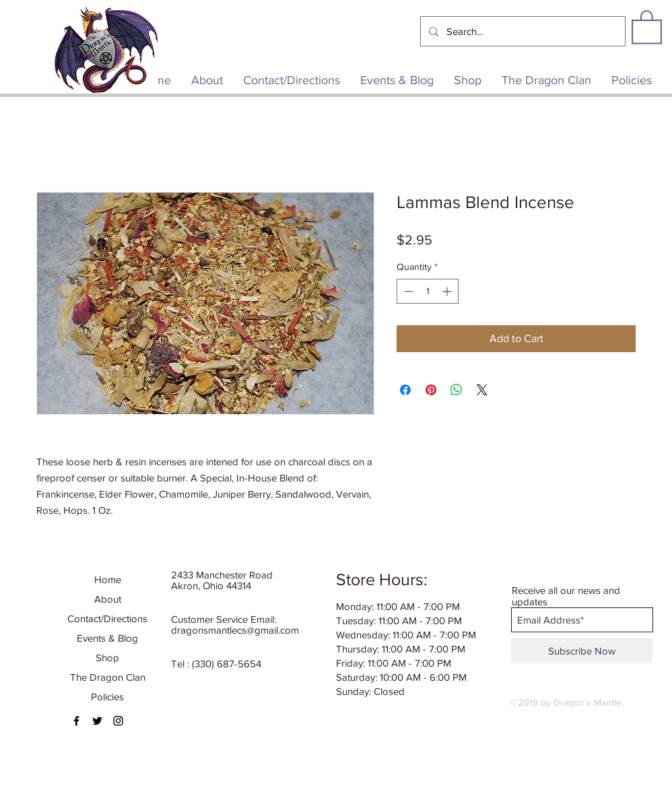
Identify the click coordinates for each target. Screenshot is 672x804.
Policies (107, 697)
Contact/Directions (107, 618)
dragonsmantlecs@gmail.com (235, 630)
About (108, 599)
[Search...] (522, 31)
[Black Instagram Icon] (118, 721)
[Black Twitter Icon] (97, 721)
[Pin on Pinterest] (431, 390)
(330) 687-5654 (227, 664)
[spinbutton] (428, 291)
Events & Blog (107, 638)
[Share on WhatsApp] (457, 390)
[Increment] (448, 291)
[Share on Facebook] (405, 390)
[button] (647, 26)
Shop (107, 658)
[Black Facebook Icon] (76, 721)
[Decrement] (407, 291)
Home (108, 579)
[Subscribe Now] (582, 651)
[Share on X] (482, 390)
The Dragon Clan (108, 677)
